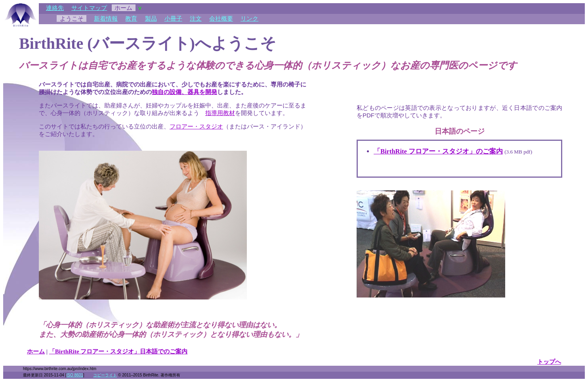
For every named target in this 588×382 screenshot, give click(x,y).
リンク (249, 18)
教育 (131, 18)
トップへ (549, 362)
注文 (196, 18)
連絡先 (55, 8)
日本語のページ (460, 131)
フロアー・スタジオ (196, 126)
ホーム (36, 351)
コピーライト (105, 375)
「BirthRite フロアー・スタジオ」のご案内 (438, 151)
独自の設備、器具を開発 (184, 92)
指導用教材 (220, 113)
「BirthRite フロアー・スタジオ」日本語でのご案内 (118, 351)
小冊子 (173, 18)
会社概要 (221, 18)
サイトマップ (89, 8)
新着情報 (106, 18)
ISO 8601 (75, 375)
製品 (151, 18)
